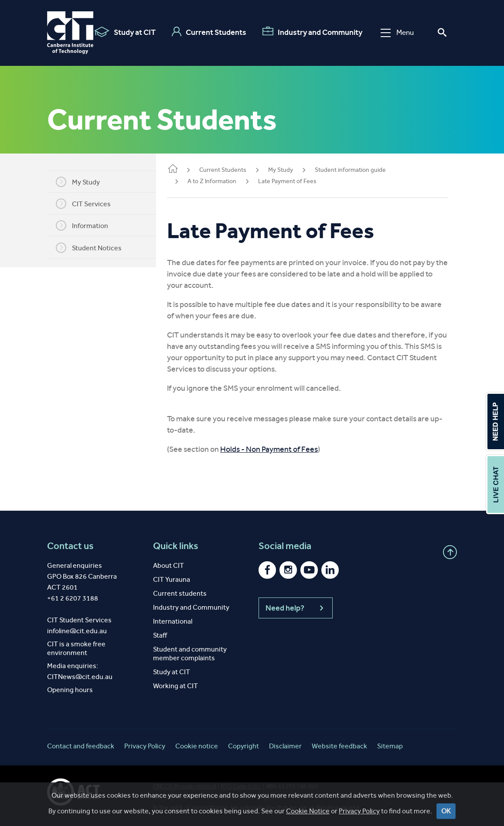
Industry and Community (312, 32)
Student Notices (95, 248)
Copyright (243, 746)
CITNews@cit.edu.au (80, 677)
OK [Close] (446, 811)
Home (186, 169)
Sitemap (390, 746)
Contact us (70, 546)
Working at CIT (175, 686)
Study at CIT (125, 32)
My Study (84, 182)
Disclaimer (285, 746)
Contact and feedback (81, 746)
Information (89, 225)
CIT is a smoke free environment (76, 648)
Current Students (209, 32)
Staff (160, 635)
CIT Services (90, 204)
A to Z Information (225, 181)
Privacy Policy (359, 811)
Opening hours (70, 690)
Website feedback (339, 746)
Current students (180, 593)
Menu (397, 32)
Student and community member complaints (190, 654)
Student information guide (363, 170)
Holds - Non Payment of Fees (282, 449)
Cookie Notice (308, 811)
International (173, 621)
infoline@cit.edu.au (77, 631)
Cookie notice (197, 746)
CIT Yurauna (172, 579)
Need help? (296, 608)
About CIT (169, 565)
